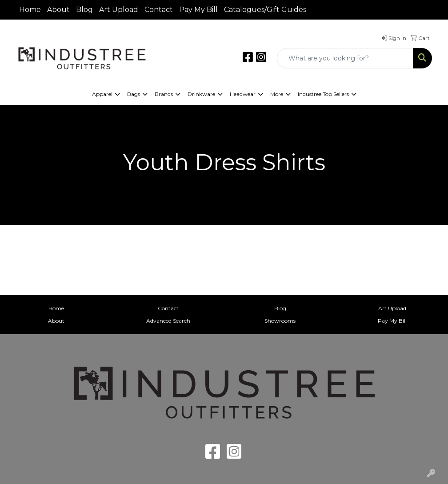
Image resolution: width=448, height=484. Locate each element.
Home (30, 10)
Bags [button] (134, 94)
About (58, 10)
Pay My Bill (198, 10)
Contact (159, 10)
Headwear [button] (243, 94)
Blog (84, 10)
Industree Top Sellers (323, 94)
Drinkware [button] (201, 94)
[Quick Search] (345, 58)
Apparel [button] (102, 94)
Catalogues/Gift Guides (265, 10)
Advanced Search (168, 321)
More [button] (277, 94)
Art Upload (119, 10)
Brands (164, 94)
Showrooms (280, 321)
